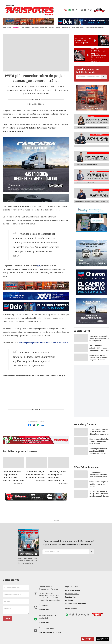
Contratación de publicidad (75, 603)
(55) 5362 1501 (44, 609)
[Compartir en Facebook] (30, 425)
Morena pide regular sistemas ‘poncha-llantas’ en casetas (44, 342)
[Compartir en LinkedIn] (43, 425)
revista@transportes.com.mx (50, 632)
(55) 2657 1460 (44, 622)
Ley (39, 266)
